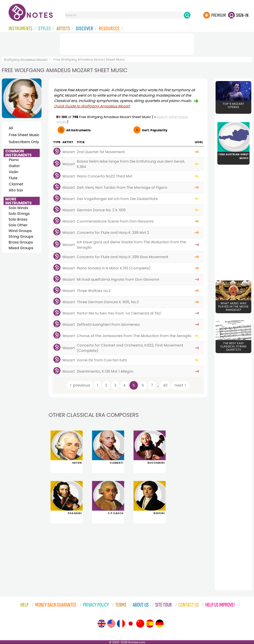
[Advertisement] (127, 43)
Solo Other (18, 225)
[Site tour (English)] (102, 624)
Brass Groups (21, 242)
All (11, 128)
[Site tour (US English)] (111, 624)
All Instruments (78, 130)
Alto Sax (16, 190)
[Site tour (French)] (121, 624)
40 (165, 385)
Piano (14, 160)
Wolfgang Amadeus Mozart (26, 59)
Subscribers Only (24, 142)
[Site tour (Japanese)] (131, 624)
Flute (13, 178)
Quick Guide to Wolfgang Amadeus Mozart (92, 106)
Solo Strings (19, 214)
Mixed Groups (21, 248)
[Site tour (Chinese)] (140, 624)
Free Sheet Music (24, 135)
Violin (14, 172)
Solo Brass (18, 219)
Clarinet (16, 184)
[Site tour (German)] (160, 624)
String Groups (21, 236)
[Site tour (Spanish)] (150, 624)
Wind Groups (20, 231)
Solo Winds (18, 208)
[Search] (187, 15)
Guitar (14, 166)
